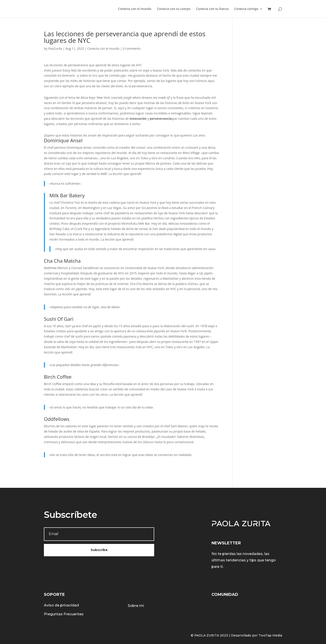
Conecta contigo (246, 9)
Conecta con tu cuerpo (174, 9)
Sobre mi (136, 606)
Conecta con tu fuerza (212, 9)
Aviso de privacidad (61, 605)
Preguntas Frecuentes (64, 614)
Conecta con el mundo (135, 9)
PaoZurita (55, 48)
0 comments (132, 48)
